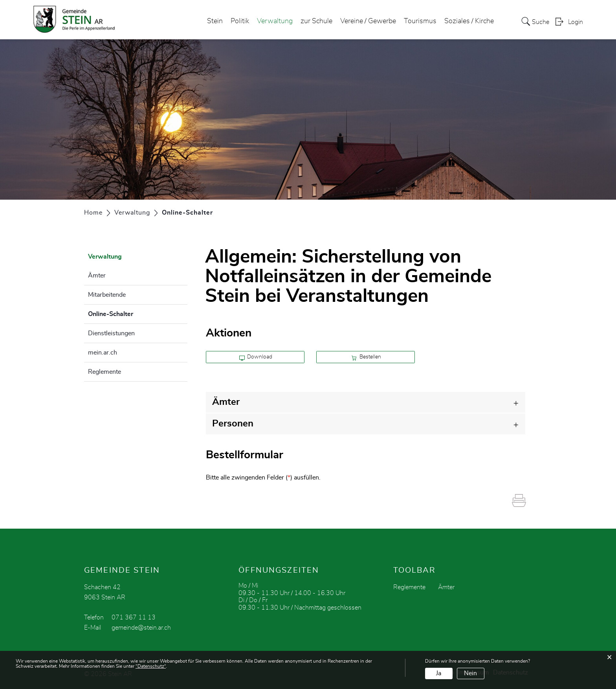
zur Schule (316, 21)
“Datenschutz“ (151, 666)
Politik (240, 21)
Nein (470, 673)
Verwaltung (275, 21)
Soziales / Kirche (469, 21)
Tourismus (420, 21)
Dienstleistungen (111, 333)
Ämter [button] (226, 402)
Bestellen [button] (366, 357)
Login (576, 22)
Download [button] (256, 357)
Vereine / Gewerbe (368, 21)
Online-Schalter (130, 313)
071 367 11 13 (134, 617)
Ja (439, 673)
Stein (215, 21)
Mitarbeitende (107, 295)
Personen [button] (233, 424)
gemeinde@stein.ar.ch (141, 628)
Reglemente (104, 372)
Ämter (97, 276)
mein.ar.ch (103, 353)
